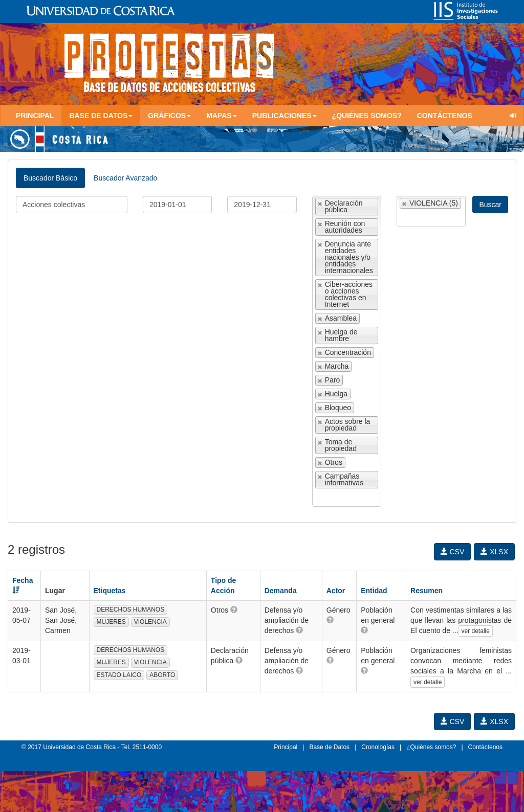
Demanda (281, 591)
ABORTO (162, 675)
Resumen (427, 591)
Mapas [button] (222, 116)
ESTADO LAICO (119, 675)
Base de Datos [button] (101, 116)
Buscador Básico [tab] (50, 178)
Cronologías (378, 747)
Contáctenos (445, 116)
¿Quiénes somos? (367, 116)
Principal (35, 116)
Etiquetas (110, 591)
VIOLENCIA (150, 622)
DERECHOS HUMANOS (131, 610)
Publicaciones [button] (285, 116)
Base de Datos (329, 747)
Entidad (374, 591)
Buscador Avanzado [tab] (125, 178)
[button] (234, 610)
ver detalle (476, 631)
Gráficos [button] (169, 116)
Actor (336, 591)
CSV (453, 552)
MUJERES (111, 622)
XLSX (494, 552)
